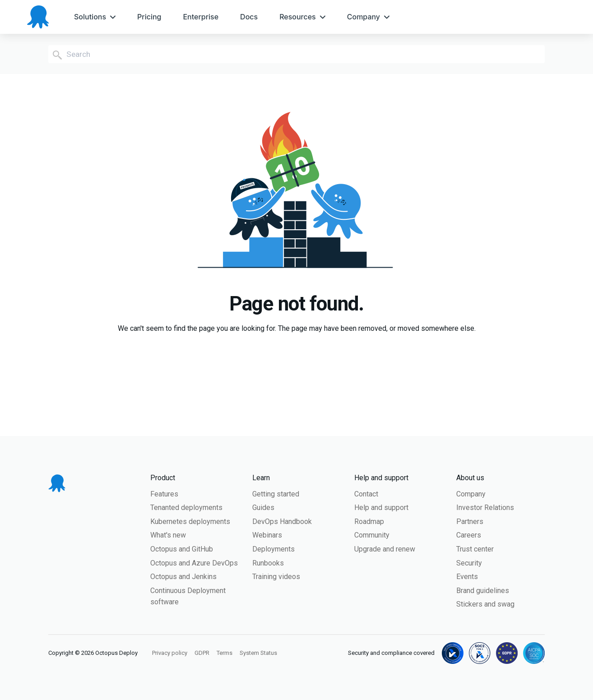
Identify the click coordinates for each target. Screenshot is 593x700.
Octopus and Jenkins (183, 577)
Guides (263, 508)
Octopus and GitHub (182, 549)
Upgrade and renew (385, 549)
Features (164, 494)
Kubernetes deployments (190, 522)
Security (469, 563)
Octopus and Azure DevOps (194, 563)
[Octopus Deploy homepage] (38, 17)
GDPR (202, 653)
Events (467, 577)
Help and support (381, 508)
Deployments (273, 549)
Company (471, 494)
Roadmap (369, 522)
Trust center (475, 549)
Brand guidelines (483, 591)
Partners (470, 522)
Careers (469, 535)
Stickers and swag (485, 604)
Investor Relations (485, 508)
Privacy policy (170, 653)
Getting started (276, 494)
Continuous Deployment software (188, 596)
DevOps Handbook (282, 522)
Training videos (276, 577)
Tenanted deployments (186, 508)
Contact (366, 494)
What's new (168, 535)
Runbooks (268, 563)
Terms (225, 653)
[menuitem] (95, 17)
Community (372, 535)
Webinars (267, 535)
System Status (258, 653)
